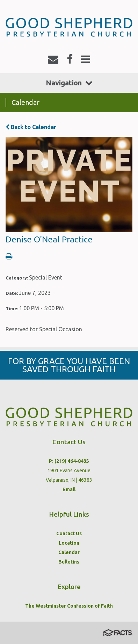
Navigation (69, 83)
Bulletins (69, 562)
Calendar (69, 552)
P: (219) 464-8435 (69, 461)
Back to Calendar (31, 127)
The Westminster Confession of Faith (69, 606)
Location (69, 543)
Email (69, 489)
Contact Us (69, 533)
